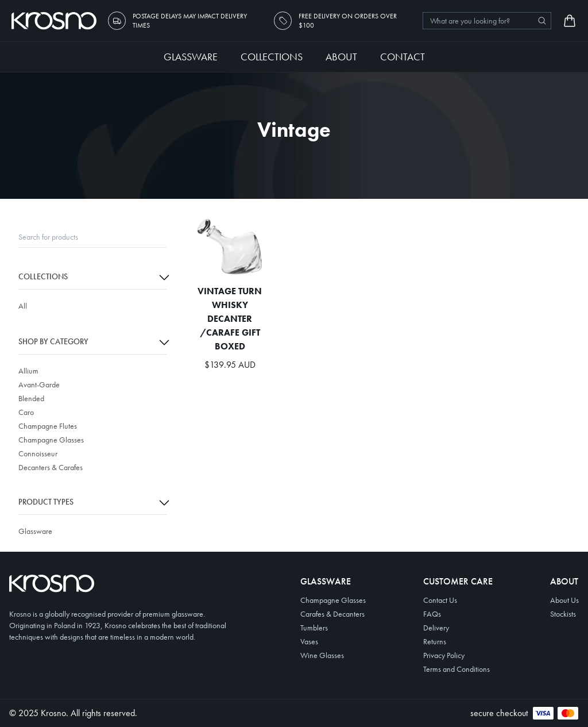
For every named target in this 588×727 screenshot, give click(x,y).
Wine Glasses (322, 655)
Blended (31, 398)
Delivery (436, 628)
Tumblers (314, 628)
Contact (403, 57)
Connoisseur (38, 453)
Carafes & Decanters (332, 614)
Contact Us (440, 600)
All (23, 306)
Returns (435, 641)
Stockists (563, 614)
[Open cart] (570, 21)
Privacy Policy (444, 655)
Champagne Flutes (48, 426)
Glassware (191, 57)
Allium (28, 371)
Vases (309, 641)
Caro (26, 412)
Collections (272, 57)
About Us (564, 600)
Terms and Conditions (457, 669)
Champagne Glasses (51, 440)
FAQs (432, 614)
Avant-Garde (39, 384)
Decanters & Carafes (51, 467)
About (341, 57)
